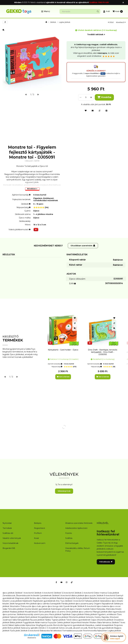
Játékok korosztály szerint (28, 614)
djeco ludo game (39, 606)
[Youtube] (61, 582)
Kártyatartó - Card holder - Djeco (63, 350)
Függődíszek (29, 623)
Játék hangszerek (17, 604)
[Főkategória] (46, 22)
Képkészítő (27, 601)
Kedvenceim (40, 543)
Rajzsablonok (107, 604)
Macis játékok (55, 614)
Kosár (36, 538)
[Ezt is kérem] (63, 377)
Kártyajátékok (23, 620)
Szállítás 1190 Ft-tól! (99, 2)
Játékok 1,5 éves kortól (64, 593)
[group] (85, 347)
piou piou (45, 614)
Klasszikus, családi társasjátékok (99, 625)
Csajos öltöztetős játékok (102, 620)
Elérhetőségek (72, 543)
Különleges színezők (60, 609)
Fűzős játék (15, 631)
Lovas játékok (16, 601)
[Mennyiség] (86, 97)
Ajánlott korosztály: (55, 364)
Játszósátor (15, 606)
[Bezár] (123, 3)
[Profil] (106, 11)
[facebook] (5, 22)
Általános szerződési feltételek (79, 523)
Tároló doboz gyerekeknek (78, 620)
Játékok (53, 22)
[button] (46, 11)
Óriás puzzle (26, 606)
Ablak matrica (41, 623)
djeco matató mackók (80, 609)
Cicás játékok (113, 593)
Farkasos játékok (92, 601)
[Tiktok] (72, 582)
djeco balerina (103, 606)
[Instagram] (67, 582)
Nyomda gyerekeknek (104, 628)
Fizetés (69, 533)
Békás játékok (16, 623)
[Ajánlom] (93, 111)
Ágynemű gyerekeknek (74, 625)
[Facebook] (56, 582)
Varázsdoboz (106, 601)
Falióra (93, 609)
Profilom (38, 533)
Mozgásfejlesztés (45, 617)
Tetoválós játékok (16, 609)
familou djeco (36, 598)
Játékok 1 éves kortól (24, 593)
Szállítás (69, 538)
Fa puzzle (52, 623)
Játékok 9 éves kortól (106, 596)
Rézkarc (93, 623)
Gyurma (109, 598)
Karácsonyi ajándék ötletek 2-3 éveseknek (40, 628)
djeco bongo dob (55, 606)
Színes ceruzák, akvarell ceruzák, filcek (76, 628)
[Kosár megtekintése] (118, 11)
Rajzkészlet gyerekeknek (44, 601)
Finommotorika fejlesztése (95, 631)
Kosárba (104, 97)
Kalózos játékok (49, 598)
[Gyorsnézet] (75, 328)
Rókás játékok (91, 614)
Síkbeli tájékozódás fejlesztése (22, 625)
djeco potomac (9, 614)
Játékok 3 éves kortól (74, 601)
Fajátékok (66, 614)
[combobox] (80, 11)
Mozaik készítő (31, 612)
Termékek (7, 528)
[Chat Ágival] (114, 637)
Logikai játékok (65, 22)
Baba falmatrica (104, 623)
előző (111, 22)
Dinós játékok (72, 612)
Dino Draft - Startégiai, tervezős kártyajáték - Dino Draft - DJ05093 (103, 352)
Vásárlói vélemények (12, 538)
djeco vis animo (58, 612)
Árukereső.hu (32, 638)
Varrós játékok (45, 612)
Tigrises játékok (59, 620)
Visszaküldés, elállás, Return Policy (78, 550)
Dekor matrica (100, 593)
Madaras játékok (17, 612)
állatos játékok (78, 596)
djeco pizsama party (84, 604)
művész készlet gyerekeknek (37, 609)
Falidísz (48, 620)
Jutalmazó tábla (10, 620)
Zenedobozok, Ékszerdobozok (16, 596)
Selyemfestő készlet (80, 623)
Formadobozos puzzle (72, 631)
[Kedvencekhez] (86, 111)
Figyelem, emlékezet (107, 614)
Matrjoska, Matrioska (105, 609)
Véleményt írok (64, 491)
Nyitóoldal (7, 523)
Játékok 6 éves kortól (30, 631)
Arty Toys (60, 601)
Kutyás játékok (82, 598)
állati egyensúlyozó (117, 612)
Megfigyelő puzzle (44, 625)
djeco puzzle (90, 596)
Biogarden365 (9, 548)
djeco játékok (9, 593)
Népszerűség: (57, 367)
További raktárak (96, 34)
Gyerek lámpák (70, 606)
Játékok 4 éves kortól (44, 593)
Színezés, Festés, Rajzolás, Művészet (102, 617)
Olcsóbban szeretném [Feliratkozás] (83, 246)
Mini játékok (31, 604)
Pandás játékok (68, 604)
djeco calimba (43, 604)
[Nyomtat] (106, 111)
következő (121, 22)
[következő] (38, 95)
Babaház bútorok (97, 598)
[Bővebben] (32, 189)
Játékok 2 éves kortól (84, 593)
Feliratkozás (106, 562)
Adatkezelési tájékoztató (76, 528)
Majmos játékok (61, 617)
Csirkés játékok (63, 623)
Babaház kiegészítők (66, 598)
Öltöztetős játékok (77, 617)
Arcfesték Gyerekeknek (41, 596)
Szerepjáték (55, 604)
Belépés (38, 523)
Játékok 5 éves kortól (61, 596)
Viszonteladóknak (10, 543)
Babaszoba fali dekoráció (51, 631)
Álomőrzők (58, 625)
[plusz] (91, 97)
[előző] (26, 95)
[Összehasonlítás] (100, 111)
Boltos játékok (14, 628)
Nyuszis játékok (37, 620)
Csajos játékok (77, 614)
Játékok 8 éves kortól (87, 606)
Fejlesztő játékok (17, 617)
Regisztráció (40, 528)
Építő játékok (31, 617)
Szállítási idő (8, 533)
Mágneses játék (22, 598)
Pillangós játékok (100, 612)
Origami (97, 604)
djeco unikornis (85, 612)
